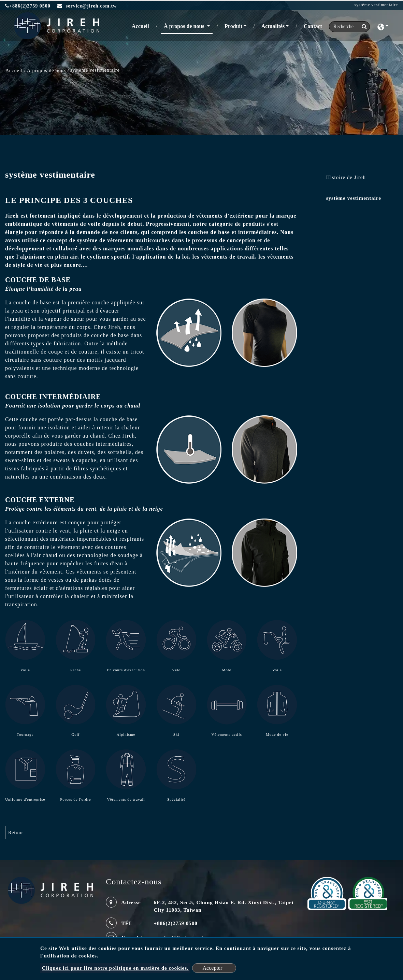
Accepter (213, 968)
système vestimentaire (354, 198)
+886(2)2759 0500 (28, 6)
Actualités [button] (273, 26)
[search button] (362, 27)
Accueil (142, 25)
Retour (16, 833)
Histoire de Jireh (346, 177)
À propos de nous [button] (185, 26)
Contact (313, 26)
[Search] (349, 27)
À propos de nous (46, 71)
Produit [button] (233, 26)
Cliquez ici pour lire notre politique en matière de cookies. (115, 968)
